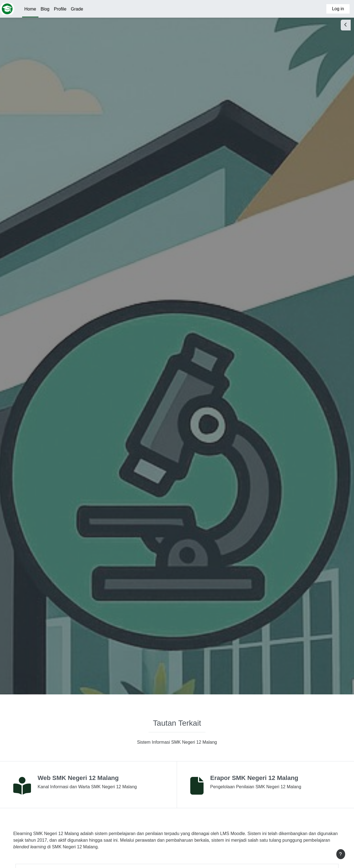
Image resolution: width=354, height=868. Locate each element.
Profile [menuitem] (60, 9)
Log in (338, 9)
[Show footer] (341, 854)
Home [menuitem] (30, 9)
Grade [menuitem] (77, 9)
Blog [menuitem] (45, 9)
